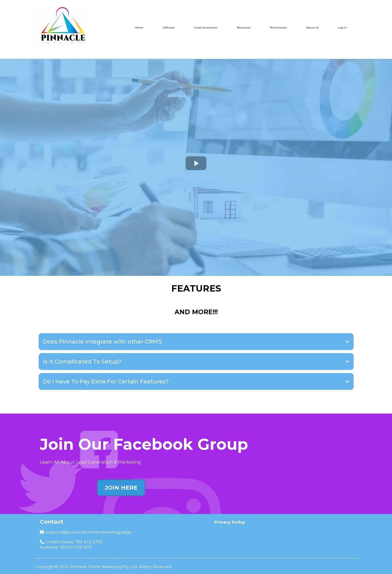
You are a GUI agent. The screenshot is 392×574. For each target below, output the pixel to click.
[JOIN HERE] (121, 488)
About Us (312, 28)
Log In (342, 28)
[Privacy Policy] (230, 522)
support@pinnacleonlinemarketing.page (89, 532)
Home (139, 28)
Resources (244, 28)
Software (169, 28)
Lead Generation (206, 28)
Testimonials (278, 28)
